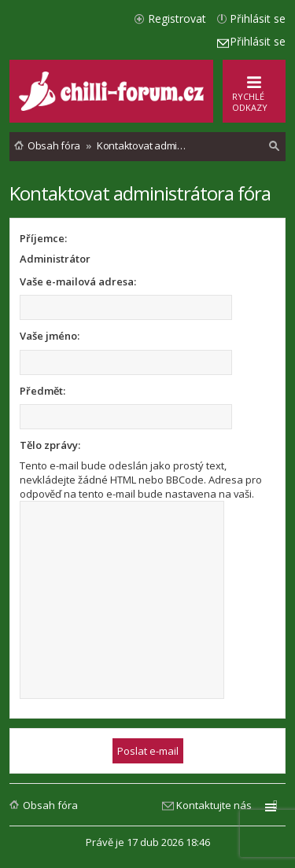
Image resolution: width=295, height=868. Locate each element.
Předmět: (42, 391)
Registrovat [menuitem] (177, 18)
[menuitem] (275, 146)
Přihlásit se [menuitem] (258, 18)
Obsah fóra (50, 805)
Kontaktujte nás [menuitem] (214, 805)
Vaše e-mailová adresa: (78, 281)
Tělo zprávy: (50, 445)
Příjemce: (43, 238)
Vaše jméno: (50, 336)
